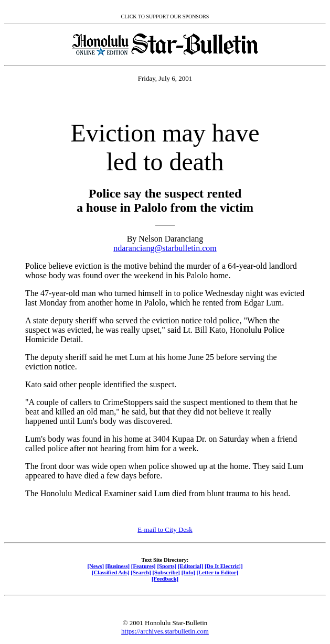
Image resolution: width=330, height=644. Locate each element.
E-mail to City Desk (165, 530)
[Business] (118, 566)
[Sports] (167, 566)
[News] (95, 566)
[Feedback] (165, 578)
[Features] (143, 566)
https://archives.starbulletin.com (165, 631)
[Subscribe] (166, 572)
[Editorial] (190, 566)
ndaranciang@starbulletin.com (165, 248)
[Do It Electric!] (224, 566)
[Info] (188, 572)
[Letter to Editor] (218, 572)
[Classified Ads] (111, 572)
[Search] (141, 572)
